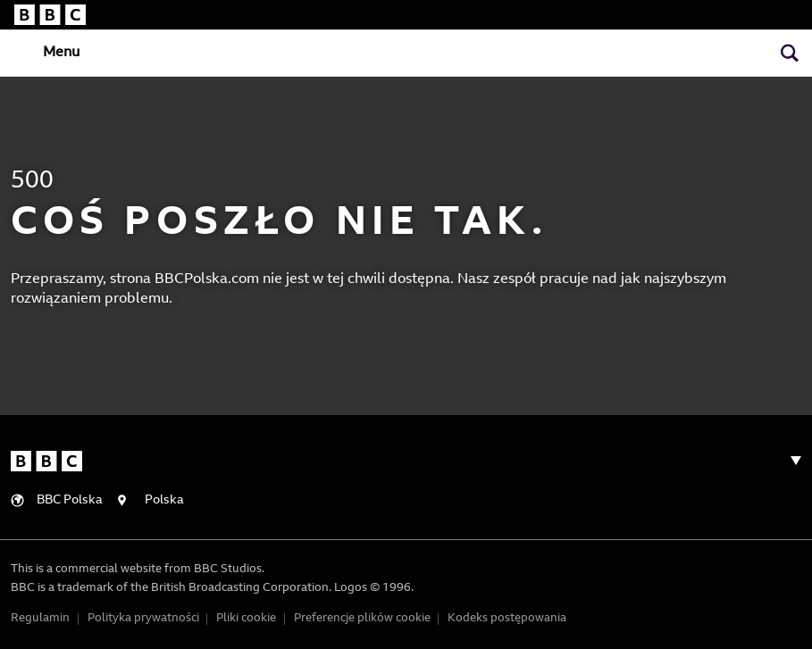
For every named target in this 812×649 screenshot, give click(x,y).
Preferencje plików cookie (362, 618)
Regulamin (40, 618)
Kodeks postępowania (507, 618)
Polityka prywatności (143, 618)
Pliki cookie (246, 618)
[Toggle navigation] (46, 52)
